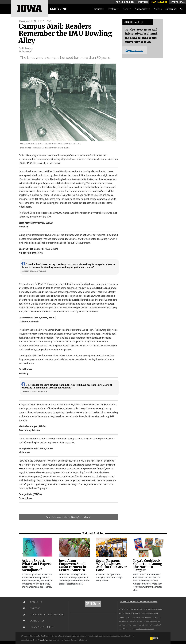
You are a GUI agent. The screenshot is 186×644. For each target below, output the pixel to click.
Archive (158, 9)
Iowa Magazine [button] (159, 2)
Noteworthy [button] (142, 9)
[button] (155, 638)
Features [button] (98, 9)
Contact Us (37, 621)
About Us (36, 602)
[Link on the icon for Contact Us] (24, 621)
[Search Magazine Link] (181, 9)
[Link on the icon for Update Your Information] (24, 615)
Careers (35, 608)
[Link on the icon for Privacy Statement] (24, 627)
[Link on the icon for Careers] (24, 608)
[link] (37, 548)
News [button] (127, 9)
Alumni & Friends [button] (125, 2)
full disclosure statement (145, 629)
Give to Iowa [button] (177, 2)
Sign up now (134, 50)
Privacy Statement (44, 640)
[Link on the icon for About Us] (24, 602)
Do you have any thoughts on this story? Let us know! (68, 517)
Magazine (59, 9)
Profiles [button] (113, 9)
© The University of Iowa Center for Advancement (139, 602)
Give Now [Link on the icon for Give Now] (91, 604)
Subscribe (171, 9)
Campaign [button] (143, 2)
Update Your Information (47, 615)
